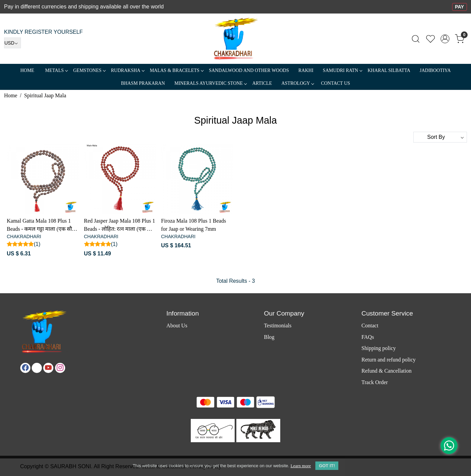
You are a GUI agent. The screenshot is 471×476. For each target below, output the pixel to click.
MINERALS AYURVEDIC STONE (210, 83)
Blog (269, 337)
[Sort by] (440, 137)
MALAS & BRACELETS (177, 70)
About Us (177, 325)
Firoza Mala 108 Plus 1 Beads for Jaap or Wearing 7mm (193, 225)
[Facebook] (25, 368)
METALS (56, 70)
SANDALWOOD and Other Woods (249, 70)
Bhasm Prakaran (143, 83)
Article (262, 83)
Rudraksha (128, 70)
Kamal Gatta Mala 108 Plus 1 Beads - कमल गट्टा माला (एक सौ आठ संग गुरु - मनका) (39, 226)
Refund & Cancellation (387, 371)
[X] (37, 368)
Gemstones (89, 70)
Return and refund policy (389, 360)
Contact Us (336, 83)
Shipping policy (379, 348)
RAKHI (306, 70)
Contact (370, 325)
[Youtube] (48, 368)
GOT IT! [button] (327, 466)
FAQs (368, 337)
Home (27, 70)
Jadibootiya (435, 70)
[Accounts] (445, 39)
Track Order (375, 382)
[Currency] (12, 43)
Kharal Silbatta (389, 70)
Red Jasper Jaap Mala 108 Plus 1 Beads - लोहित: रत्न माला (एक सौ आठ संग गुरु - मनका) (120, 226)
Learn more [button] (300, 466)
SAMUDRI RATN (342, 70)
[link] (416, 39)
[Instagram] (60, 368)
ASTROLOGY (297, 83)
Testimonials (278, 325)
